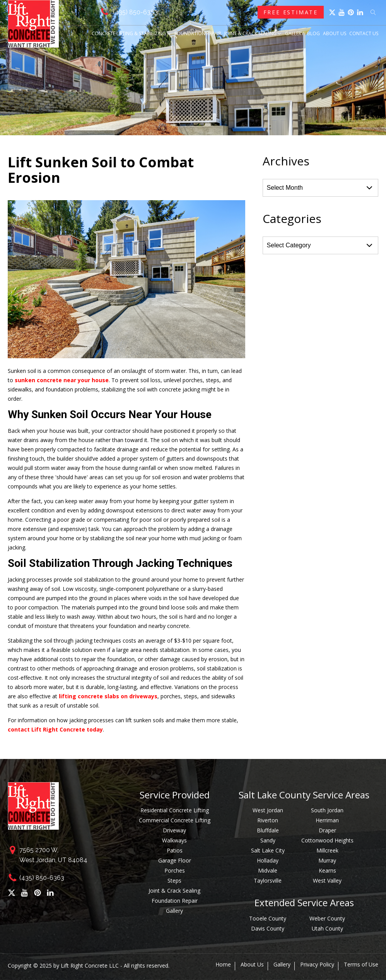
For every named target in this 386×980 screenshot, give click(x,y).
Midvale (268, 870)
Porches (175, 870)
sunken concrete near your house (62, 380)
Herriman (327, 820)
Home (223, 965)
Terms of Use (361, 965)
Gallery (295, 33)
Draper (327, 830)
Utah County (327, 928)
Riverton (268, 820)
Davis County (268, 928)
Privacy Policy (317, 965)
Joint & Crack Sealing (253, 33)
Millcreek (327, 850)
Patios (175, 850)
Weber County (327, 918)
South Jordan (327, 810)
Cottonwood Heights (327, 840)
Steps (174, 880)
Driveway (174, 830)
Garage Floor (175, 860)
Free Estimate (291, 12)
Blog (313, 33)
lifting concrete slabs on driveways (108, 696)
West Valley (327, 880)
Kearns (327, 870)
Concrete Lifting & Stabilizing (132, 33)
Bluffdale (268, 830)
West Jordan (268, 810)
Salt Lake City (268, 850)
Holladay (268, 860)
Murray (327, 860)
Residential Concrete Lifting (175, 810)
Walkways (174, 840)
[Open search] (373, 12)
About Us (335, 33)
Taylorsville (268, 880)
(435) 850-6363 (135, 12)
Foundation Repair (198, 33)
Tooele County (268, 918)
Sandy (268, 840)
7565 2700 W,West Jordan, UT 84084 (53, 855)
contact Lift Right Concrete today (55, 729)
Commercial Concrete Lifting (175, 820)
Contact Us (364, 33)
